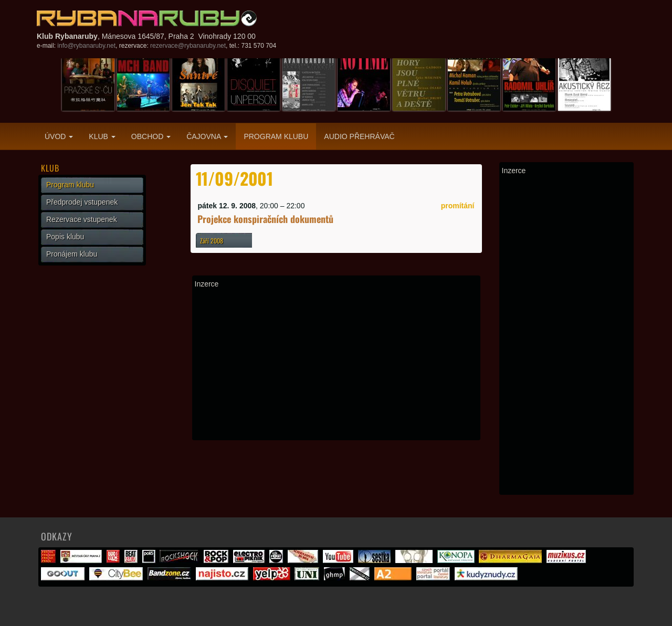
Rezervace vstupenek (82, 219)
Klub (102, 136)
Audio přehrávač (359, 136)
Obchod (151, 136)
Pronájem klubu (72, 254)
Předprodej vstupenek (82, 202)
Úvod (59, 136)
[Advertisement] (336, 364)
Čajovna (207, 136)
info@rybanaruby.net (86, 46)
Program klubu (276, 136)
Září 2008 (212, 241)
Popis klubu (65, 237)
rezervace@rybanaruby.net (188, 46)
